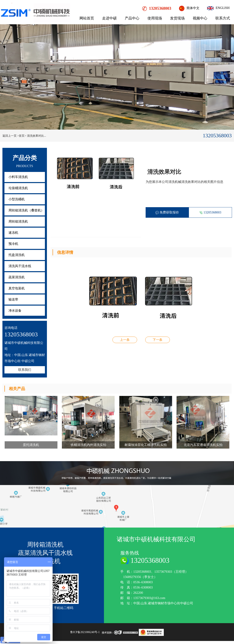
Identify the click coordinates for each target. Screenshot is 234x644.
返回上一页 (10, 136)
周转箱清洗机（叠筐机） (26, 210)
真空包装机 (17, 288)
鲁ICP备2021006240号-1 (85, 632)
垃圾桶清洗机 (18, 188)
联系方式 (223, 18)
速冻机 (13, 233)
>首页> (22, 136)
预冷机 (13, 244)
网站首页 (87, 18)
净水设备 (15, 311)
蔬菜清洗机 (17, 277)
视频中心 (200, 18)
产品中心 (132, 18)
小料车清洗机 (18, 177)
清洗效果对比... (37, 136)
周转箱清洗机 (18, 221)
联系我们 (25, 370)
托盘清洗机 (17, 255)
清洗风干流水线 (20, 266)
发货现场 (177, 18)
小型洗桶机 (17, 199)
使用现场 (155, 18)
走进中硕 (109, 18)
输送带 (13, 299)
